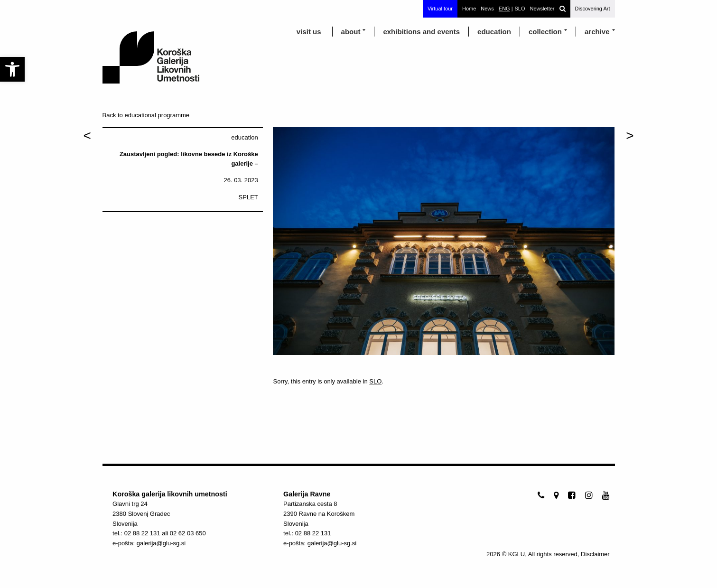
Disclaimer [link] (595, 554)
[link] (12, 69)
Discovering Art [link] (593, 9)
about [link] (351, 32)
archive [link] (597, 32)
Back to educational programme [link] (146, 115)
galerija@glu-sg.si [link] (161, 543)
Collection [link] (545, 32)
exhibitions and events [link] (421, 32)
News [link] (487, 9)
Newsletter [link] (542, 9)
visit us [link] (309, 32)
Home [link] (469, 9)
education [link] (494, 32)
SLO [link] (375, 381)
